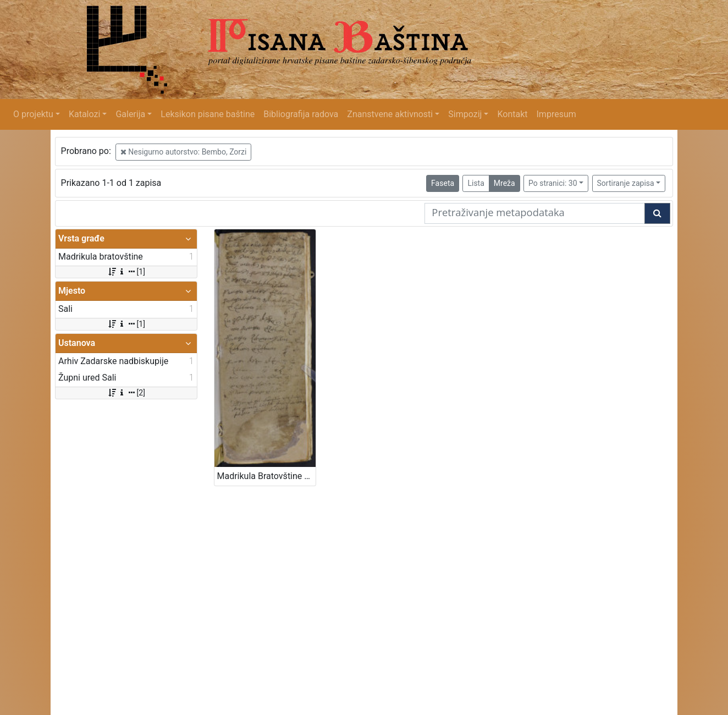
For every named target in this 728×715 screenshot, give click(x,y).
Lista (476, 183)
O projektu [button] (33, 114)
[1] (126, 272)
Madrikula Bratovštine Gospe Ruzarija (266, 476)
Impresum (556, 114)
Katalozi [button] (84, 114)
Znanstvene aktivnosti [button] (390, 114)
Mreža (504, 183)
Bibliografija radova (301, 114)
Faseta (443, 183)
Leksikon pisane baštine (208, 114)
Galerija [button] (130, 114)
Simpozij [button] (465, 114)
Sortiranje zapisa (626, 183)
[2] (126, 393)
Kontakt (512, 114)
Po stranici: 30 (553, 183)
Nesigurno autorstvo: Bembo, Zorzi (184, 152)
